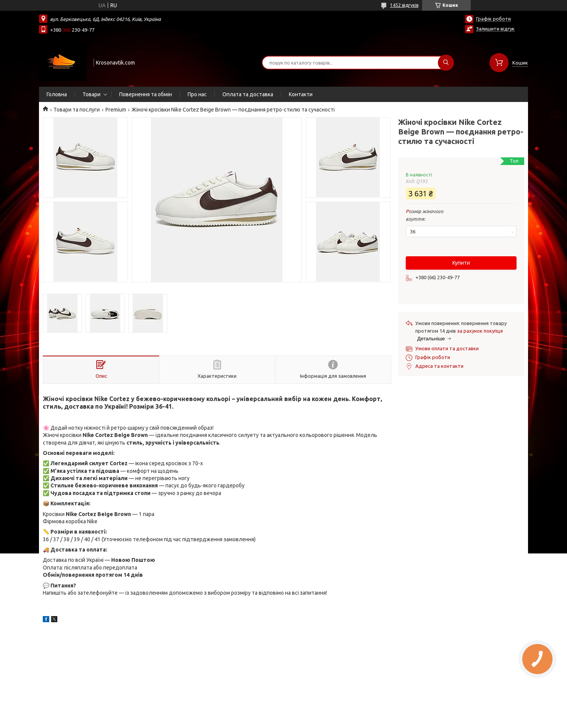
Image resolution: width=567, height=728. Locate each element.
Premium (116, 110)
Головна (57, 94)
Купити (461, 263)
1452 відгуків (404, 5)
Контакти (301, 94)
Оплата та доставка (248, 94)
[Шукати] (446, 63)
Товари (92, 94)
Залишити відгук (495, 29)
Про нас (197, 94)
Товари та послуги (77, 110)
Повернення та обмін (146, 94)
